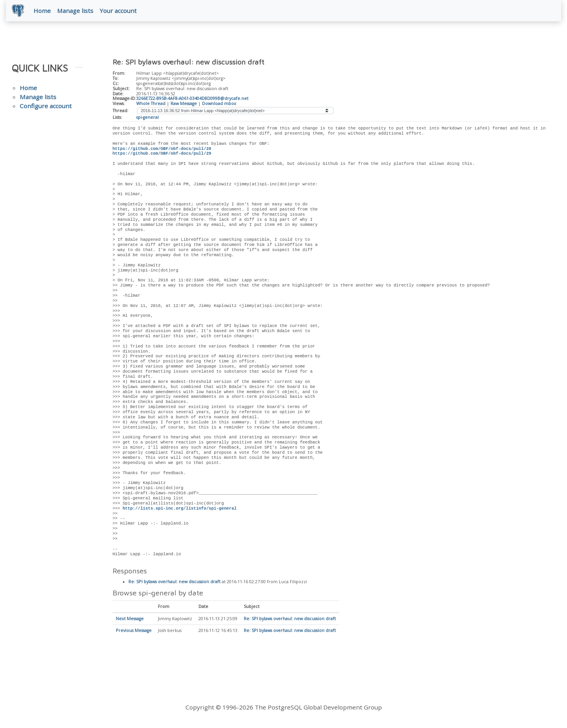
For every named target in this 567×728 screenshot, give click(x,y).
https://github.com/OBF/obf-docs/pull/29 (162, 154)
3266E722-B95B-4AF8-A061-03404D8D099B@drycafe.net (192, 99)
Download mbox (219, 104)
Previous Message (134, 631)
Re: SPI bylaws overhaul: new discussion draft (174, 582)
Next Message (130, 619)
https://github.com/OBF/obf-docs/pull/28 (162, 149)
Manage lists (76, 11)
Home (43, 11)
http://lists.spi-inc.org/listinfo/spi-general (179, 509)
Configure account (46, 106)
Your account (119, 11)
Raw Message (184, 104)
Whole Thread (151, 104)
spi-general (147, 118)
